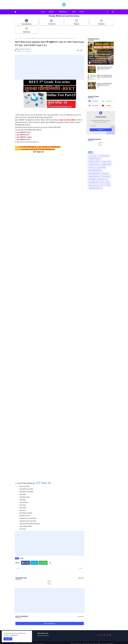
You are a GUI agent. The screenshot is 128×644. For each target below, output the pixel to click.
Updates (51, 12)
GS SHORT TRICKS (106, 165)
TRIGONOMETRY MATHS (95, 188)
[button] (109, 12)
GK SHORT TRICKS (94, 165)
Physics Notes (106, 176)
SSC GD (108, 185)
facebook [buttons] (95, 101)
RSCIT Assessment (94, 185)
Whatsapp (44, 563)
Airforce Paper (93, 156)
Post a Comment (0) (50, 623)
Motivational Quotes (94, 174)
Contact (82, 12)
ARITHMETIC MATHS (94, 159)
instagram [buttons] (95, 106)
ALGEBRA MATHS (104, 156)
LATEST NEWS (101, 168)
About (74, 12)
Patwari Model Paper (94, 176)
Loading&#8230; (43, 317)
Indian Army (92, 168)
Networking (105, 174)
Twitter (35, 563)
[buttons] (99, 635)
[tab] (43, 12)
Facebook (27, 563)
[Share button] (50, 563)
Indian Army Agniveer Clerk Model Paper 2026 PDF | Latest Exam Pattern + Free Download (105, 70)
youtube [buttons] (109, 106)
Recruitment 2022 (94, 182)
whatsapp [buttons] (109, 101)
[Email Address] (101, 126)
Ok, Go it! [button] (8, 639)
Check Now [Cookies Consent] (13, 635)
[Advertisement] (50, 67)
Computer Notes (106, 162)
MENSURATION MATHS (95, 171)
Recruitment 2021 (103, 179)
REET (21, 38)
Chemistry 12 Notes (94, 162)
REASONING (92, 179)
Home (43, 12)
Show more (81, 578)
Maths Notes (63, 12)
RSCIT (108, 182)
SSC (102, 185)
